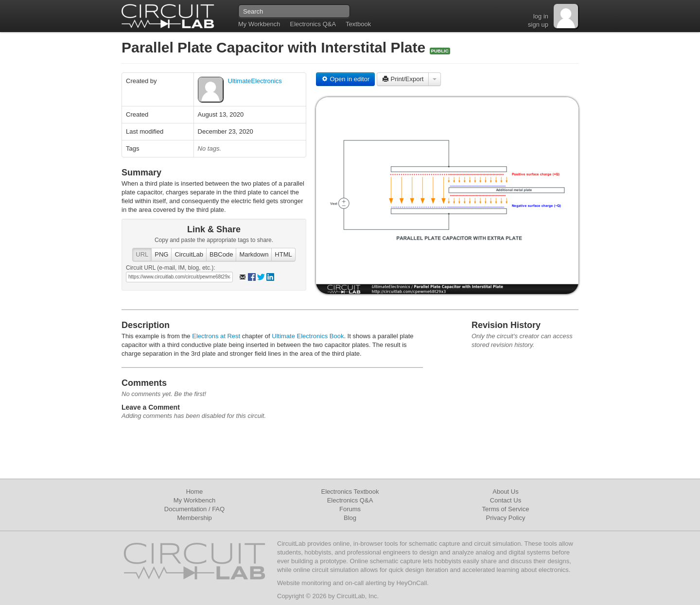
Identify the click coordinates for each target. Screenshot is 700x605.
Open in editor (345, 79)
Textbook (358, 24)
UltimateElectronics (255, 81)
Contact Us (506, 500)
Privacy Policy (506, 518)
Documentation (185, 509)
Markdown (254, 254)
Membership (194, 518)
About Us (505, 492)
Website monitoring (304, 583)
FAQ (218, 509)
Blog (350, 518)
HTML (283, 254)
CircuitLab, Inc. (358, 596)
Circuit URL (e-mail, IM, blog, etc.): (171, 268)
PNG (161, 254)
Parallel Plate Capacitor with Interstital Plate (276, 47)
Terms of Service (506, 509)
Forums (350, 509)
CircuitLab (189, 254)
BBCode (221, 254)
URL (142, 254)
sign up (538, 25)
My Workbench (259, 24)
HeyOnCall (411, 583)
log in (541, 16)
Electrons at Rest (216, 336)
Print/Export (403, 79)
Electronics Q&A (313, 24)
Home (195, 492)
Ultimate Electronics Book (308, 336)
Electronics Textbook (350, 492)
